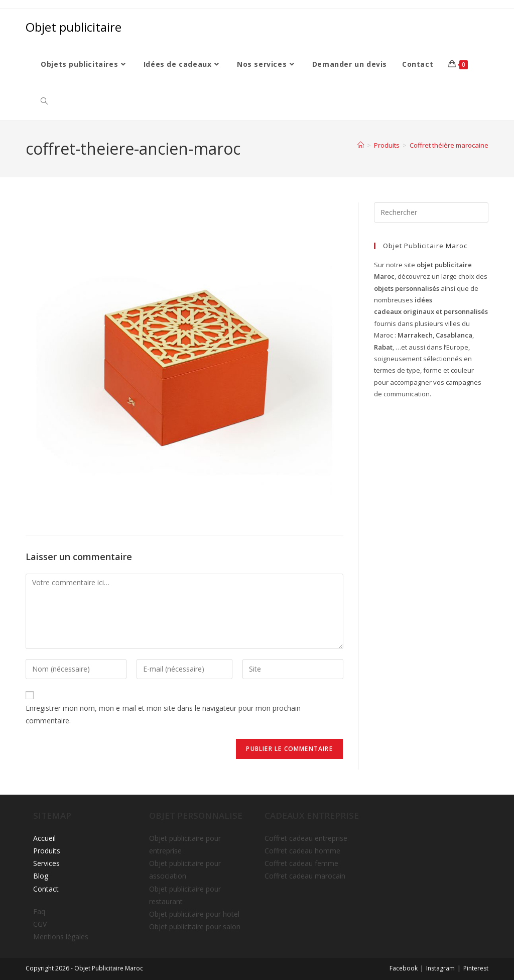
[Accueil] (361, 145)
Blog (41, 876)
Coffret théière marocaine (449, 145)
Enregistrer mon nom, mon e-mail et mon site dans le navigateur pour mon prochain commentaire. (163, 714)
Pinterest (476, 968)
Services (46, 863)
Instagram (440, 968)
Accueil (44, 838)
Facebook (404, 968)
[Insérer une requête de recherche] (431, 212)
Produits (47, 851)
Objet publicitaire (74, 27)
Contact (46, 889)
